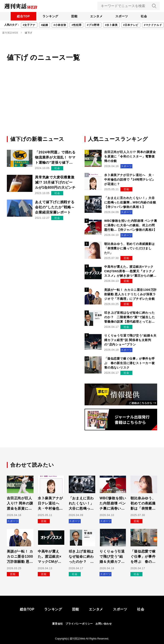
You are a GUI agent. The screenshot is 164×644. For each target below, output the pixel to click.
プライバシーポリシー (79, 624)
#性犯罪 (76, 25)
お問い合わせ (104, 624)
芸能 (74, 16)
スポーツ (123, 16)
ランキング (49, 16)
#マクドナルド (153, 25)
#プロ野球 (93, 25)
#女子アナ (29, 25)
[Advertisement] (82, 103)
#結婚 (45, 25)
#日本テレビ (131, 25)
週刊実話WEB (10, 33)
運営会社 (58, 624)
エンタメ (97, 16)
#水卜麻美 (111, 25)
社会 (146, 16)
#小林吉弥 (60, 25)
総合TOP (21, 16)
